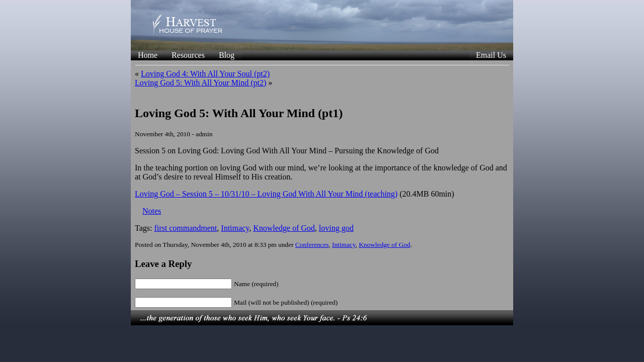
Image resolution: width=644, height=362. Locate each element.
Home (148, 55)
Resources (188, 55)
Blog (227, 55)
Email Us (491, 55)
